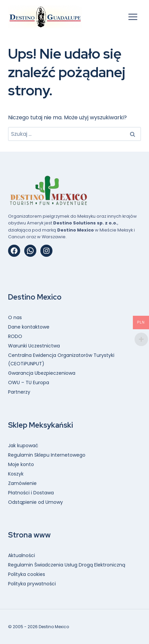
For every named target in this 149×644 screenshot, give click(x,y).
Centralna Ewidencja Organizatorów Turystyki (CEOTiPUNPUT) (61, 359)
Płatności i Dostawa (31, 493)
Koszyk (16, 474)
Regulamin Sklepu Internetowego (47, 455)
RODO (15, 336)
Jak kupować (23, 446)
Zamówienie (22, 483)
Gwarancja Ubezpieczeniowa (42, 373)
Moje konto (21, 464)
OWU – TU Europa (29, 382)
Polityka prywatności (32, 584)
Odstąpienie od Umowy (35, 502)
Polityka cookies (27, 574)
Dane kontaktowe (29, 327)
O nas (15, 317)
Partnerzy (19, 392)
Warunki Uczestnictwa (34, 346)
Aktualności (22, 555)
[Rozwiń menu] (133, 17)
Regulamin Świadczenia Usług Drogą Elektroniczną (67, 565)
